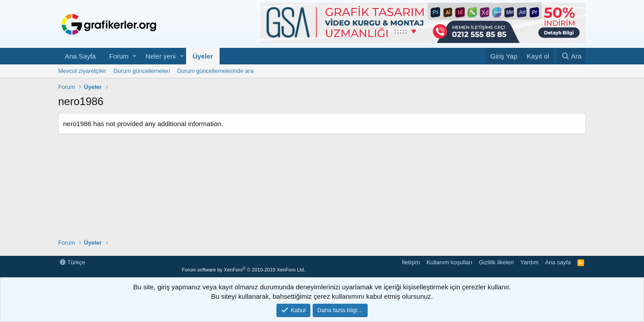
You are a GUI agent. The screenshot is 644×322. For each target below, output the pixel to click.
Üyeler (203, 56)
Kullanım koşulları (450, 262)
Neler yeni (161, 56)
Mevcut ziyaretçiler (82, 71)
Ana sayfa (558, 262)
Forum (119, 56)
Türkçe (72, 262)
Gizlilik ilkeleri (496, 262)
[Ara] (571, 56)
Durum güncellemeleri (142, 71)
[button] (134, 56)
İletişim (411, 262)
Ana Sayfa (80, 56)
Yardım (529, 262)
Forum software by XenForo (243, 270)
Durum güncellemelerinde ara (215, 71)
